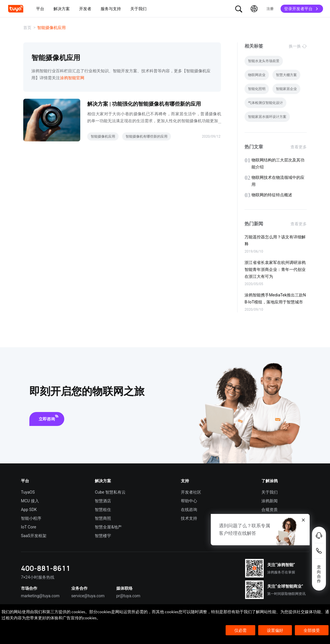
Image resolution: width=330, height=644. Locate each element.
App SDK (29, 510)
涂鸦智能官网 (72, 78)
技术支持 (189, 518)
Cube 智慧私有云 (110, 492)
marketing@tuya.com (40, 596)
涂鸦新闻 (270, 501)
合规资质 (270, 510)
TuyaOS (28, 492)
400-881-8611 (46, 568)
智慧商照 (103, 518)
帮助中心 (189, 501)
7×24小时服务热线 (38, 577)
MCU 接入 (30, 501)
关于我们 (270, 492)
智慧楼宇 (103, 536)
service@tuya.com (88, 596)
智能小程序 (31, 518)
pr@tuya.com (128, 596)
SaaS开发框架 (34, 536)
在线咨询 (189, 510)
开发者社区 (191, 492)
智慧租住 (103, 510)
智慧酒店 (103, 501)
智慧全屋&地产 (108, 527)
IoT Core (28, 527)
